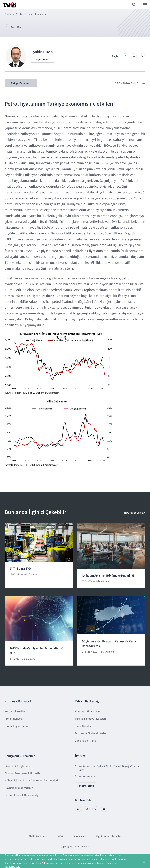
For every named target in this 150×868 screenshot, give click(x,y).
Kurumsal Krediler (15, 711)
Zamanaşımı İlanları (87, 741)
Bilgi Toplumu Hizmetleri (108, 836)
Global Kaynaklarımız (17, 726)
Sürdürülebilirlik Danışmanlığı (22, 795)
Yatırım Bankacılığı (87, 701)
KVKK (61, 836)
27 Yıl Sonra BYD (20, 568)
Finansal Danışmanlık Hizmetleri (23, 773)
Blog (21, 14)
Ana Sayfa (10, 14)
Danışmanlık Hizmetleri (20, 756)
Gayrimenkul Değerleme (19, 788)
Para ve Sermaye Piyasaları (90, 719)
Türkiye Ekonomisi (37, 14)
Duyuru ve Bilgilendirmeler (91, 733)
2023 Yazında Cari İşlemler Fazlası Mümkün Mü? (37, 651)
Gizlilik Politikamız (38, 836)
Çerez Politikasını (44, 863)
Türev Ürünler (83, 726)
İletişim (80, 756)
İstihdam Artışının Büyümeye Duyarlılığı (108, 576)
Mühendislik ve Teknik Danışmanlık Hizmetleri (31, 781)
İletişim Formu (86, 786)
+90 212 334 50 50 (87, 776)
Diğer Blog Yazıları (135, 513)
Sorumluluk (80, 836)
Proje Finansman (14, 719)
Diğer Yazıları (42, 60)
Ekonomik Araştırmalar (18, 766)
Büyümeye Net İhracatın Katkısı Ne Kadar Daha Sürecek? (109, 643)
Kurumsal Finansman (87, 711)
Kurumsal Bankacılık (18, 701)
